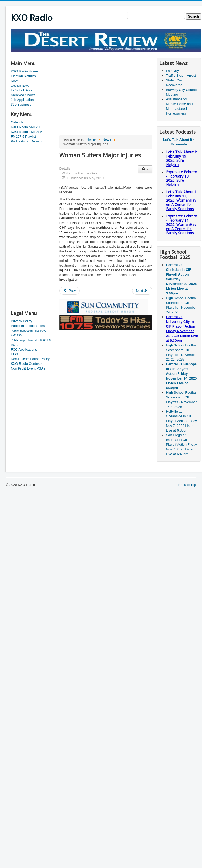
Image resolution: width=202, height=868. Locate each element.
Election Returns (23, 76)
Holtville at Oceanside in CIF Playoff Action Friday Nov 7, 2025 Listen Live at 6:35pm (182, 421)
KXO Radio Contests (27, 364)
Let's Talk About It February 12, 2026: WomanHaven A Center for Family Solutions (182, 200)
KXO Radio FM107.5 (27, 132)
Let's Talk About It (24, 90)
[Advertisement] (32, 227)
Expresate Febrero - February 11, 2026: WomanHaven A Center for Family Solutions (182, 224)
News (15, 81)
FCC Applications (24, 349)
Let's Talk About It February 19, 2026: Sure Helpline (182, 158)
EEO (14, 354)
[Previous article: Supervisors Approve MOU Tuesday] (70, 291)
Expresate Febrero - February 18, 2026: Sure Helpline (182, 178)
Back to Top (187, 485)
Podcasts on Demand (27, 141)
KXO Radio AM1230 (26, 127)
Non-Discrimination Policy (30, 359)
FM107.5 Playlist (23, 136)
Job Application (22, 100)
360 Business (21, 104)
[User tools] (145, 169)
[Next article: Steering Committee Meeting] (142, 291)
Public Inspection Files (28, 326)
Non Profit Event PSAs (28, 368)
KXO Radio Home (24, 71)
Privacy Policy (21, 321)
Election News (20, 86)
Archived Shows (23, 95)
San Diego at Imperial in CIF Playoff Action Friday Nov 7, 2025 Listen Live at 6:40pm (182, 445)
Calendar (18, 122)
